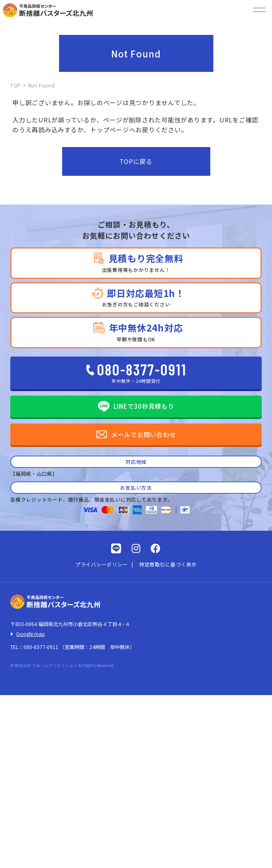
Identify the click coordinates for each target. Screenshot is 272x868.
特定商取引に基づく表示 (168, 564)
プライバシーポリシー (102, 564)
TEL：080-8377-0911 (34, 647)
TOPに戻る (136, 161)
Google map (30, 634)
